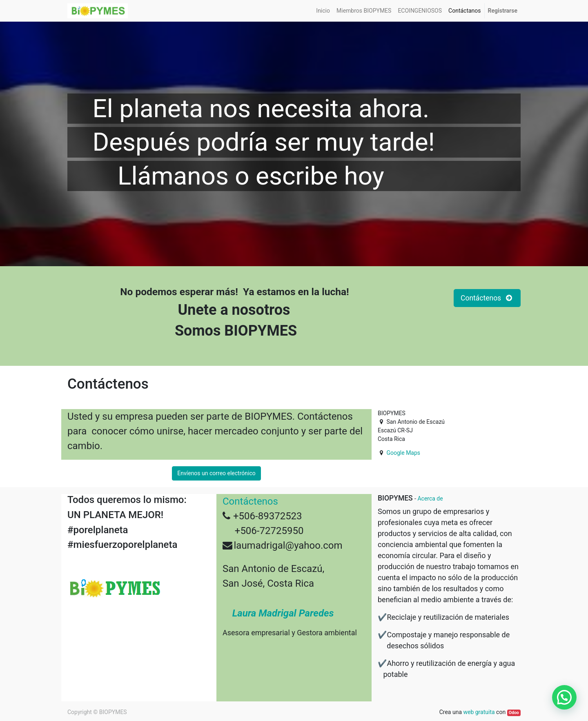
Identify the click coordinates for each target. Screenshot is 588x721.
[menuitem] (323, 11)
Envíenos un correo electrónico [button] (216, 473)
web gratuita (479, 712)
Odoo (514, 713)
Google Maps (403, 453)
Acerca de (430, 498)
